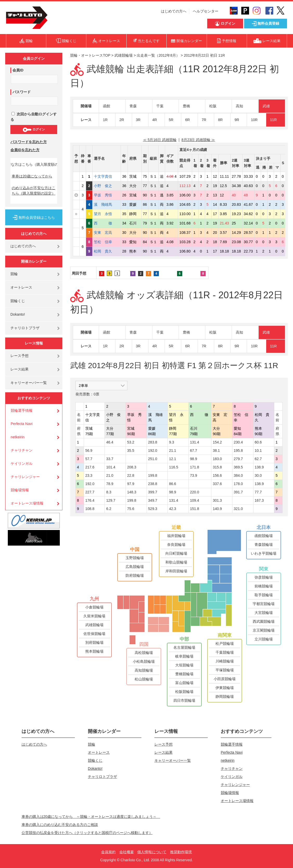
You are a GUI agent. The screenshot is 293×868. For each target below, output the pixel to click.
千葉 (160, 106)
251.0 (153, 459)
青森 (133, 106)
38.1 (216, 450)
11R (274, 120)
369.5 (238, 467)
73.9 (194, 475)
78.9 (110, 484)
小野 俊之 (107, 186)
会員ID (18, 70)
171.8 (195, 467)
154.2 (217, 442)
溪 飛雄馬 (107, 204)
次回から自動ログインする (34, 117)
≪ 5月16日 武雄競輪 (160, 140)
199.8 (153, 475)
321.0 (238, 509)
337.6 (217, 484)
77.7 (258, 492)
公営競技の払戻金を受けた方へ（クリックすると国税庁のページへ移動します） (87, 833)
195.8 (238, 450)
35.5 (131, 450)
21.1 (172, 450)
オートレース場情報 (27, 503)
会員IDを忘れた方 (25, 150)
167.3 (259, 500)
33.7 (110, 459)
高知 (239, 106)
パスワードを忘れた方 (29, 142)
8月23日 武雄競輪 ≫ (198, 140)
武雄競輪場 (123, 55)
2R (122, 120)
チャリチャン (22, 450)
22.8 (131, 475)
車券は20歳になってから (32, 176)
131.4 (195, 442)
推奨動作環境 (181, 852)
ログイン (34, 130)
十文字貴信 (107, 176)
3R (138, 120)
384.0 (238, 475)
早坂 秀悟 (107, 195)
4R (155, 120)
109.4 (195, 500)
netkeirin (18, 437)
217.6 (90, 467)
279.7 (238, 459)
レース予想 (19, 356)
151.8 (195, 509)
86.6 (172, 484)
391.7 (238, 492)
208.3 (132, 467)
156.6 (217, 475)
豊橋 (186, 106)
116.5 (174, 467)
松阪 (213, 106)
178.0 (238, 484)
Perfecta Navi (22, 424)
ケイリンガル (22, 463)
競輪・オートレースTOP (90, 55)
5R (171, 120)
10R (254, 120)
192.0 (153, 450)
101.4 (111, 467)
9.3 (171, 442)
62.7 (258, 459)
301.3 (217, 500)
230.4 (238, 442)
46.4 (110, 442)
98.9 (194, 459)
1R (105, 120)
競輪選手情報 (22, 410)
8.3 (109, 492)
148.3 (132, 492)
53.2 (131, 442)
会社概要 (127, 852)
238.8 (153, 484)
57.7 (89, 459)
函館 (107, 106)
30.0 (258, 475)
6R (187, 120)
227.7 (90, 492)
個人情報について (152, 852)
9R (237, 120)
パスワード (22, 92)
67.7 (194, 450)
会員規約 (108, 852)
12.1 (172, 459)
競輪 (14, 274)
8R (220, 120)
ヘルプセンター (206, 11)
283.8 (153, 442)
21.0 (110, 475)
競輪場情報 (20, 490)
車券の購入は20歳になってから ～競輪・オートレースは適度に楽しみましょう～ (91, 817)
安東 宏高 (107, 233)
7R (204, 120)
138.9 (259, 467)
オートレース (21, 287)
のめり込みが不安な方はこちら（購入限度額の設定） (34, 191)
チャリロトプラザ (25, 328)
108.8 (90, 509)
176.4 (90, 500)
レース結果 (19, 369)
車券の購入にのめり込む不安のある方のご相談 (60, 825)
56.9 (89, 450)
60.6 (258, 442)
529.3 (153, 509)
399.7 (153, 492)
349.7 (153, 500)
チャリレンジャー (25, 477)
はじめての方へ (174, 11)
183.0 (217, 459)
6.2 (109, 509)
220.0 (195, 492)
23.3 (89, 475)
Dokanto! (18, 314)
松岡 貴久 (107, 251)
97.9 (131, 484)
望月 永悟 (107, 214)
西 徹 (107, 223)
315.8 (217, 467)
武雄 (266, 106)
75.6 (131, 509)
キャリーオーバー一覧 (29, 383)
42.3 (172, 509)
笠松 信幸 (107, 242)
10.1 (258, 450)
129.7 (111, 500)
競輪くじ (18, 301)
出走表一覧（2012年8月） (158, 55)
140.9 (217, 509)
